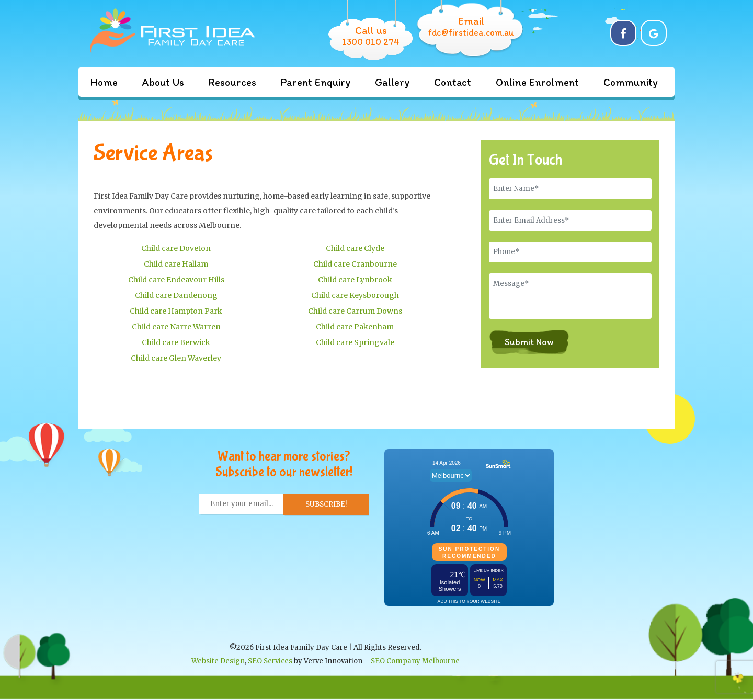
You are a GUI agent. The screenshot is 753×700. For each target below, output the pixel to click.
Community (631, 82)
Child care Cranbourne (355, 264)
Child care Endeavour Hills (176, 280)
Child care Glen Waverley (176, 358)
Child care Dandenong (176, 295)
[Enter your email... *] (242, 504)
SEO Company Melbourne (415, 661)
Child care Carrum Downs (355, 311)
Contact (453, 82)
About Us (163, 82)
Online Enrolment (537, 82)
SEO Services (270, 661)
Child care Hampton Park (176, 311)
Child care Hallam (176, 264)
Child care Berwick (176, 342)
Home (104, 82)
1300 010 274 (371, 42)
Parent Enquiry (316, 82)
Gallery (392, 82)
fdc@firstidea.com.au (471, 32)
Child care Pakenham (355, 327)
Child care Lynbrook (355, 280)
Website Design (218, 661)
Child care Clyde (355, 248)
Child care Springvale (355, 342)
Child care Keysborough (355, 295)
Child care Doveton (176, 248)
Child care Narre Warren (176, 327)
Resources (232, 82)
